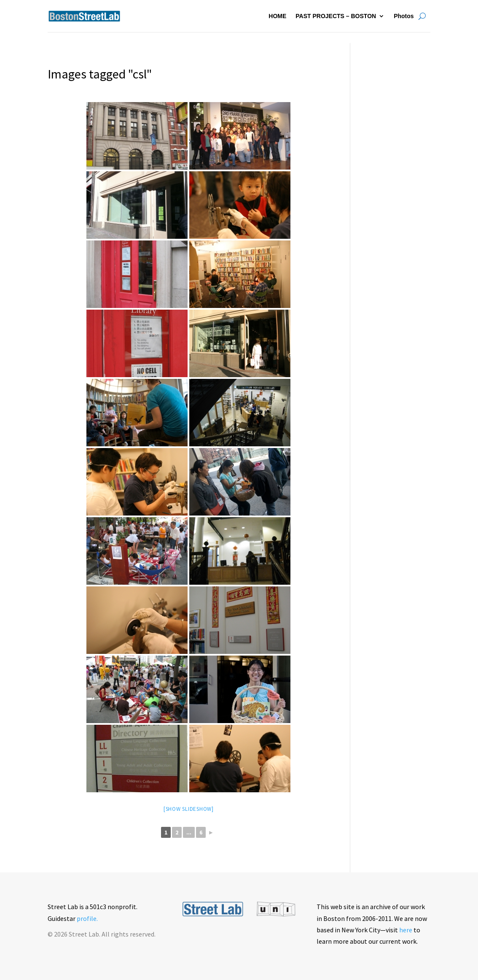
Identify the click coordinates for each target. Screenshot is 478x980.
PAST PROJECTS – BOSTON (336, 16)
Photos (404, 16)
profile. (87, 918)
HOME (277, 16)
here (406, 930)
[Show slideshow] (189, 809)
